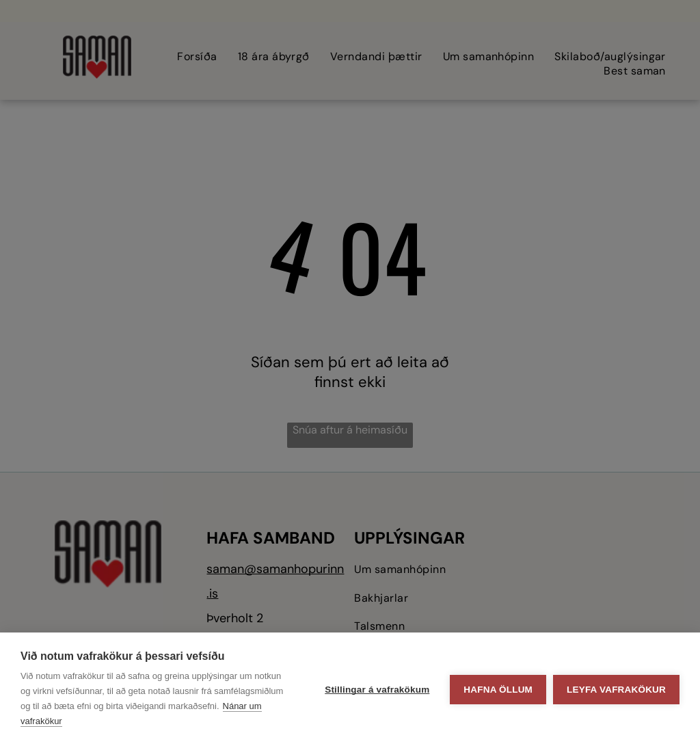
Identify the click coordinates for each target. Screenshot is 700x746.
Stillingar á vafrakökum (377, 690)
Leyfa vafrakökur (616, 690)
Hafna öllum (498, 690)
